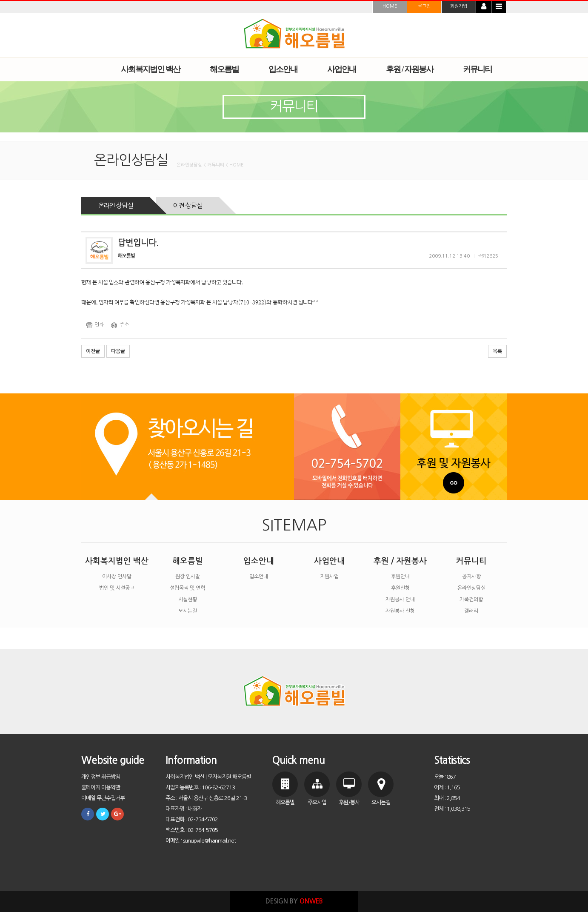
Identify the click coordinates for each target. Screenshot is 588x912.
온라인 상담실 (116, 205)
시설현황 (188, 599)
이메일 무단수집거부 (103, 798)
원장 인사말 (188, 576)
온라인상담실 (471, 588)
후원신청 (400, 588)
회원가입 (459, 6)
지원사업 (329, 576)
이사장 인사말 (117, 576)
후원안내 (400, 576)
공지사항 (471, 576)
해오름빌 (188, 561)
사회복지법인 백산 (117, 561)
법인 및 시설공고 (117, 588)
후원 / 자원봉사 (400, 561)
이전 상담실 (188, 205)
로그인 (424, 6)
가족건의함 (471, 599)
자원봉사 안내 (400, 599)
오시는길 (188, 611)
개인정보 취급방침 (101, 777)
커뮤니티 (471, 561)
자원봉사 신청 (400, 611)
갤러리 (471, 611)
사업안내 (329, 561)
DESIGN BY (294, 901)
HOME (390, 6)
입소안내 (259, 561)
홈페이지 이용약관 (101, 787)
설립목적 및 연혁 (187, 588)
